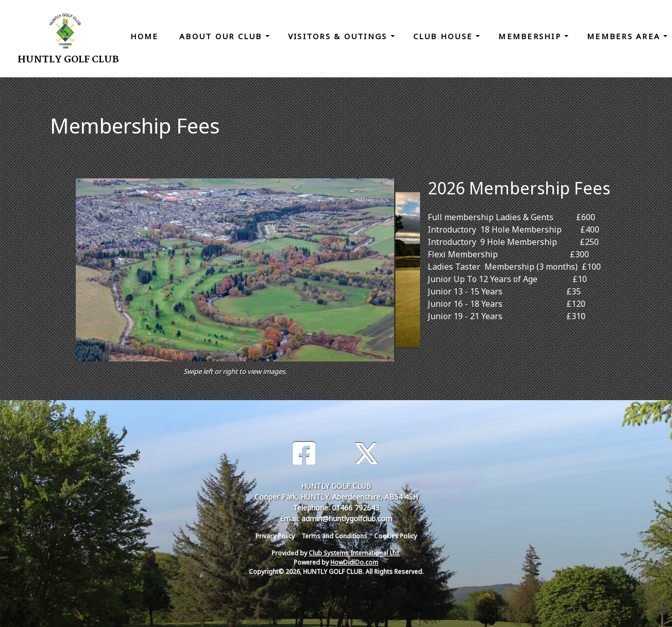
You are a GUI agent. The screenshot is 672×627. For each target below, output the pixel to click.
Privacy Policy (275, 536)
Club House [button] (445, 36)
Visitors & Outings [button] (339, 36)
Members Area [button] (625, 36)
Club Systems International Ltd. (355, 553)
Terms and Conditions (334, 536)
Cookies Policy (396, 536)
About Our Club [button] (222, 36)
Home (145, 36)
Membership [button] (531, 36)
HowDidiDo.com (354, 562)
